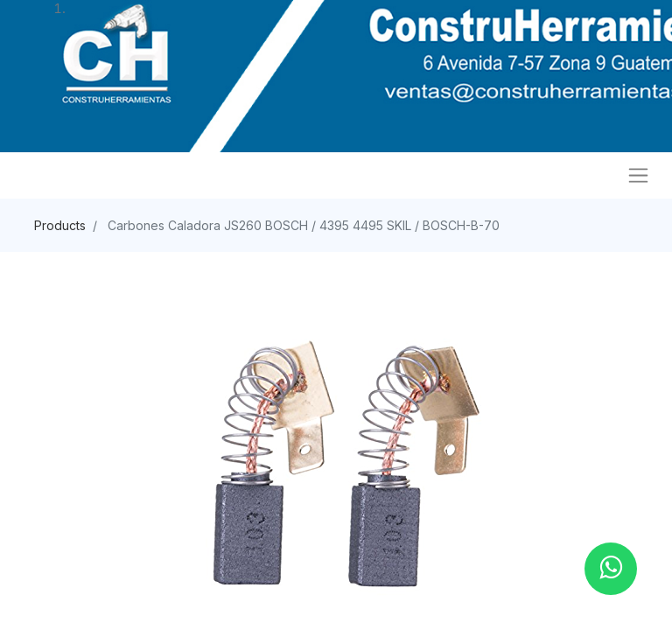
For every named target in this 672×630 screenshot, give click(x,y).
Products (60, 225)
